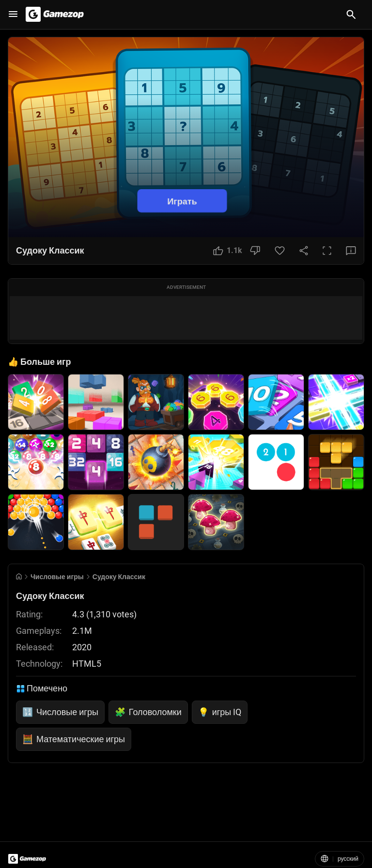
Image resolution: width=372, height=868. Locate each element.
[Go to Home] (19, 576)
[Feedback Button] (351, 251)
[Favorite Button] (280, 251)
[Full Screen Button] (327, 251)
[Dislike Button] (255, 251)
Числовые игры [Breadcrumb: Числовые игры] (57, 577)
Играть (182, 201)
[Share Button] (304, 251)
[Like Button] (228, 251)
